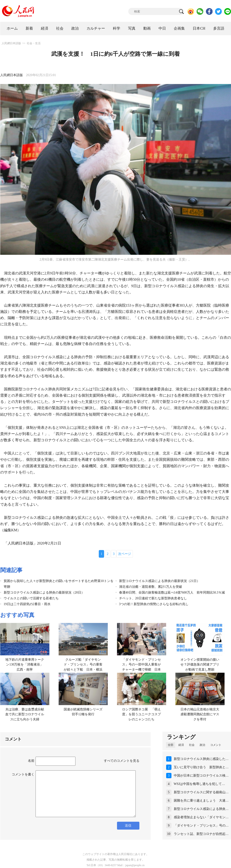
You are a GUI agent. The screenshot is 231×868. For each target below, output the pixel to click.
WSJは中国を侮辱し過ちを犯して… (199, 784)
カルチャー (96, 28)
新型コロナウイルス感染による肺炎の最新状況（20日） (44, 593)
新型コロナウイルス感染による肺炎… (201, 809)
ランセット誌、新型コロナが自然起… (201, 834)
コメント (216, 745)
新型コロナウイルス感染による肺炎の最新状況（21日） (159, 581)
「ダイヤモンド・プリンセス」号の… (201, 826)
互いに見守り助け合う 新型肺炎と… (201, 767)
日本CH (199, 28)
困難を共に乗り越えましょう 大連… (201, 801)
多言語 (219, 28)
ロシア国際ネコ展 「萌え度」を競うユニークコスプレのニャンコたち (141, 714)
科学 (117, 28)
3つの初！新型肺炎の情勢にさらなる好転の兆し (154, 604)
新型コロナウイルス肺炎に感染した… (201, 759)
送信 (128, 826)
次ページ (125, 554)
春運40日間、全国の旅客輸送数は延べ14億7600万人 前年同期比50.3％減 (172, 593)
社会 (60, 28)
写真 (132, 28)
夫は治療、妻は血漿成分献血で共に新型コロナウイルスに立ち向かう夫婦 (25, 714)
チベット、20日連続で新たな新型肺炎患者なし (153, 598)
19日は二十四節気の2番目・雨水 (27, 604)
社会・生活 (34, 43)
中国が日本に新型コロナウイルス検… (201, 776)
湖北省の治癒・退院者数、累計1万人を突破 (151, 587)
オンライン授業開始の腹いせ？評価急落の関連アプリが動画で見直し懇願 (200, 665)
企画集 (179, 28)
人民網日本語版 (11, 43)
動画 (147, 28)
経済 (45, 28)
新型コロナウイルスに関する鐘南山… (201, 792)
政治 (75, 28)
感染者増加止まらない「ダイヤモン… (201, 817)
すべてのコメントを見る (122, 761)
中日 (162, 28)
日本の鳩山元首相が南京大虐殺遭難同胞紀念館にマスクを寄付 (200, 714)
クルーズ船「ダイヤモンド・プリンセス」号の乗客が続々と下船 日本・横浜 (83, 665)
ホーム (12, 28)
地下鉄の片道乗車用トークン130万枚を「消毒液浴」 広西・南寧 (26, 665)
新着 (29, 28)
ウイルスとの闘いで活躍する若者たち (31, 598)
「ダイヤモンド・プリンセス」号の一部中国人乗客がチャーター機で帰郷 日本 (141, 665)
